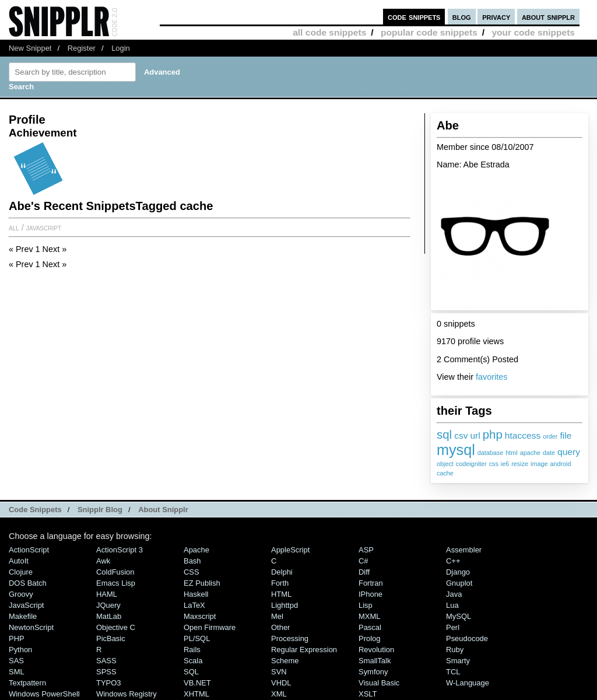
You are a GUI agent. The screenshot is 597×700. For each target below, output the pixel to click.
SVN (279, 672)
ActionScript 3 (120, 550)
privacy (496, 17)
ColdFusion (115, 572)
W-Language (468, 683)
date (549, 453)
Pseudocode (467, 638)
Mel (277, 616)
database (490, 453)
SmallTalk (375, 661)
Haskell (196, 594)
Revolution (376, 650)
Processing (290, 638)
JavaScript (44, 228)
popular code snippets (429, 32)
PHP (17, 638)
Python (20, 650)
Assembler (464, 550)
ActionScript (29, 550)
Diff (364, 572)
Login (121, 48)
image (539, 464)
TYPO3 (108, 683)
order (550, 436)
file (566, 435)
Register (82, 48)
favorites (491, 377)
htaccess (523, 435)
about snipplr (548, 17)
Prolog (369, 638)
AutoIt (19, 561)
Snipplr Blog (100, 510)
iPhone (371, 594)
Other (280, 627)
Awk (103, 561)
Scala (193, 661)
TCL (453, 672)
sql (444, 434)
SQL (191, 672)
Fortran (371, 583)
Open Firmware (210, 627)
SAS (16, 661)
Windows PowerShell (44, 694)
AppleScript (290, 550)
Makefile (23, 616)
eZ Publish (202, 583)
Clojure (21, 572)
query (569, 452)
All (14, 228)
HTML (281, 594)
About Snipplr (163, 510)
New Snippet (30, 48)
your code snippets (533, 32)
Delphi (282, 572)
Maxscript (200, 616)
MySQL (459, 616)
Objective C (116, 627)
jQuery (108, 605)
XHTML (196, 694)
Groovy (21, 594)
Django (458, 572)
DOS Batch (28, 583)
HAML (107, 594)
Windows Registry (127, 694)
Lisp (366, 605)
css (494, 464)
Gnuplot (459, 583)
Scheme (285, 661)
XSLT (368, 694)
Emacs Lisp (116, 583)
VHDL (281, 683)
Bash (192, 561)
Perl (453, 627)
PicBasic (111, 638)
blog (462, 17)
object (445, 464)
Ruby (455, 650)
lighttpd (285, 605)
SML (17, 672)
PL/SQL (197, 638)
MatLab (109, 616)
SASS (106, 661)
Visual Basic (379, 683)
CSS (192, 572)
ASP (366, 550)
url (475, 435)
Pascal (370, 627)
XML (279, 694)
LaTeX (194, 605)
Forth (280, 583)
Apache (196, 550)
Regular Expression (304, 650)
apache (530, 453)
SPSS (106, 672)
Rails (192, 650)
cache (445, 473)
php (493, 434)
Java (454, 594)
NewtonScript (31, 627)
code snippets (414, 17)
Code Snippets (35, 510)
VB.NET (197, 683)
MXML (369, 616)
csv (461, 435)
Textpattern (27, 683)
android (561, 464)
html (511, 453)
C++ (453, 561)
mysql (456, 450)
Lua (452, 605)
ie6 (505, 464)
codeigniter (471, 464)
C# (364, 561)
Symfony (373, 672)
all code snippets (329, 32)
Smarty (458, 661)
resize (520, 464)
